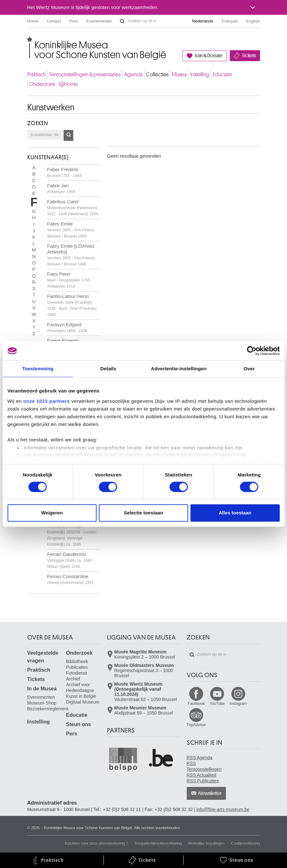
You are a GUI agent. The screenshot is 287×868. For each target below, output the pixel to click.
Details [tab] (108, 369)
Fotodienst (77, 673)
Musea (179, 74)
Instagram (238, 704)
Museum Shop (42, 703)
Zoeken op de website (122, 21)
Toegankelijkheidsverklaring (158, 843)
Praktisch (36, 74)
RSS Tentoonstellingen (204, 766)
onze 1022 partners (46, 401)
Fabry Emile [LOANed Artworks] (71, 255)
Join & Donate (209, 56)
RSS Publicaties (203, 781)
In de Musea (42, 689)
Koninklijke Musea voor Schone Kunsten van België (29, 42)
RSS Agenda (200, 758)
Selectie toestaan (143, 513)
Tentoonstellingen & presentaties (85, 74)
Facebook (196, 704)
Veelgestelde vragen (43, 657)
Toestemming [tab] (38, 369)
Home (33, 21)
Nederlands (203, 21)
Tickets (249, 56)
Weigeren (52, 513)
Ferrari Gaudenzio (71, 560)
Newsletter (210, 793)
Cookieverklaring (245, 843)
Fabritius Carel (73, 208)
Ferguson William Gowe (73, 532)
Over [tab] (249, 369)
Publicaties (77, 667)
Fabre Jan (61, 188)
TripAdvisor (196, 725)
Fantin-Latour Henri (72, 305)
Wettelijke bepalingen (206, 843)
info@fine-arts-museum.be (223, 809)
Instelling (200, 74)
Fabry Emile (71, 230)
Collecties (157, 74)
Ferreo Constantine (70, 579)
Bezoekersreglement (48, 709)
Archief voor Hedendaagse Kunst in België (81, 690)
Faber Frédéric (64, 172)
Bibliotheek (77, 661)
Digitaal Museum (83, 702)
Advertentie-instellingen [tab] (179, 369)
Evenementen (99, 21)
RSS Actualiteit (202, 775)
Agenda (133, 74)
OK (68, 135)
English (253, 21)
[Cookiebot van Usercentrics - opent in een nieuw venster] (251, 351)
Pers (74, 21)
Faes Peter (70, 280)
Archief (73, 679)
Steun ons (79, 724)
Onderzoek (42, 84)
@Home (68, 84)
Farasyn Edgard (67, 327)
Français (230, 21)
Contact (54, 21)
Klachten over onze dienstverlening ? (97, 843)
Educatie (222, 74)
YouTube (217, 704)
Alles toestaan (235, 513)
